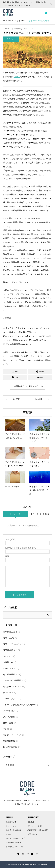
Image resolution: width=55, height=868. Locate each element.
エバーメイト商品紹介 (13, 680)
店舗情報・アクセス (14, 842)
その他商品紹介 (10, 674)
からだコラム (9, 668)
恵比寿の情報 (9, 741)
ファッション (9, 711)
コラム (17, 77)
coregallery (18, 29)
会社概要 (31, 822)
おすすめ (7, 656)
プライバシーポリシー (36, 826)
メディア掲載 (9, 717)
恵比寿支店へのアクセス (15, 847)
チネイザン (8, 693)
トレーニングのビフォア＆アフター (19, 705)
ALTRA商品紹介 (10, 632)
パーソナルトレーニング (15, 838)
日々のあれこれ (10, 747)
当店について (11, 822)
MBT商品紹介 (9, 650)
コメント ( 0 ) (15, 514)
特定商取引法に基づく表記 (38, 830)
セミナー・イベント (12, 687)
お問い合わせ (33, 834)
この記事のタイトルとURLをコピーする (27, 386)
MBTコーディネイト (12, 644)
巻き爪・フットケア (12, 735)
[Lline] (15, 377)
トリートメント (10, 699)
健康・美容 (8, 723)
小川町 (6, 729)
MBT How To (9, 638)
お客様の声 (8, 662)
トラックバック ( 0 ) (40, 514)
